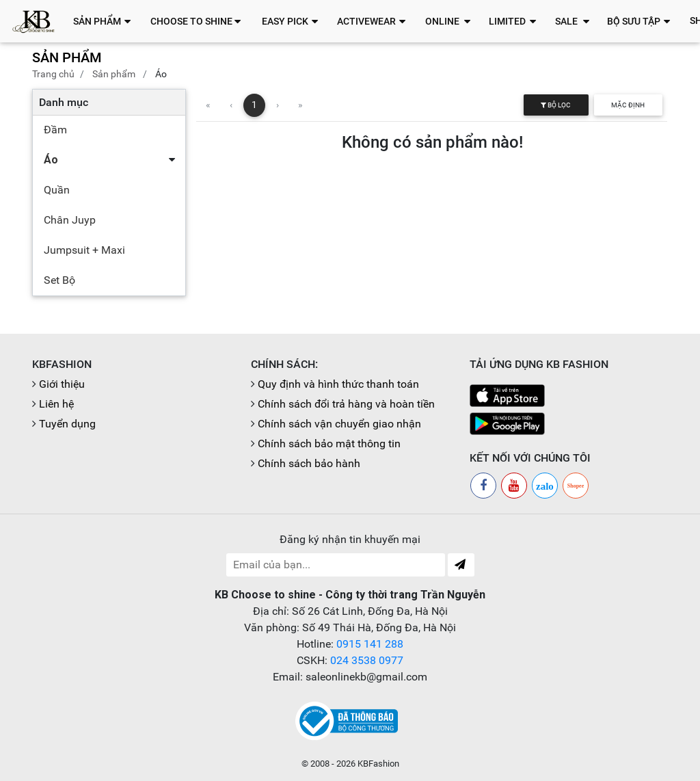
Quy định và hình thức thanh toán (338, 384)
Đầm (55, 130)
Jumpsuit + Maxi (84, 250)
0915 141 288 (370, 644)
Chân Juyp (70, 220)
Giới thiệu (62, 384)
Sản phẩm (114, 74)
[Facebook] (483, 486)
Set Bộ (59, 280)
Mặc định (628, 105)
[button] (106, 21)
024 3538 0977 (367, 660)
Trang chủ (53, 74)
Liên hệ (56, 404)
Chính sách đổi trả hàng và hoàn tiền (346, 404)
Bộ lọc (556, 105)
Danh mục (64, 102)
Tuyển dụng (67, 424)
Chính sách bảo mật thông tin (329, 444)
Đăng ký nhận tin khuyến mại (350, 539)
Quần (57, 190)
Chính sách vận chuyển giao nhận (339, 424)
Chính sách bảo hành (309, 463)
